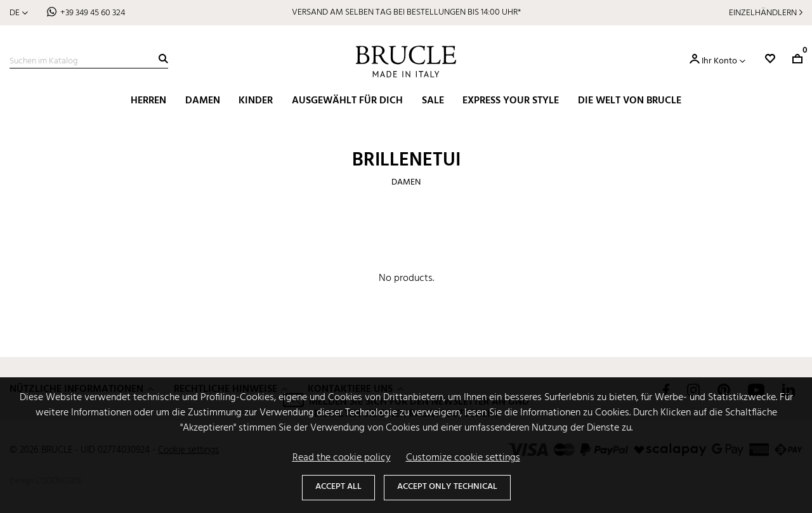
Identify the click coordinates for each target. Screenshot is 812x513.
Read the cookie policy (342, 458)
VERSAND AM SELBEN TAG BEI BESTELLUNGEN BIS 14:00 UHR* (406, 12)
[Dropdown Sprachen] (19, 13)
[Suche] (89, 62)
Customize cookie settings (463, 458)
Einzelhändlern (763, 13)
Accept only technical (447, 487)
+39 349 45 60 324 (93, 13)
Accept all (338, 487)
